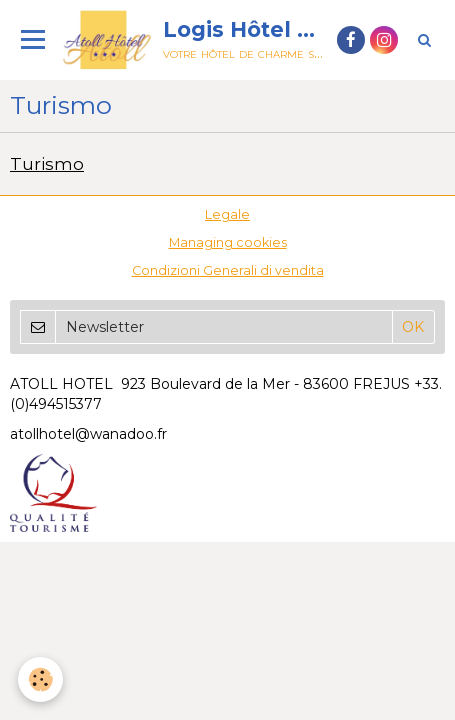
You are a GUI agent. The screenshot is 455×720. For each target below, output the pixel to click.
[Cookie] (40, 679)
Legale (227, 214)
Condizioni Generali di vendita (228, 270)
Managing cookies (228, 242)
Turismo (47, 164)
